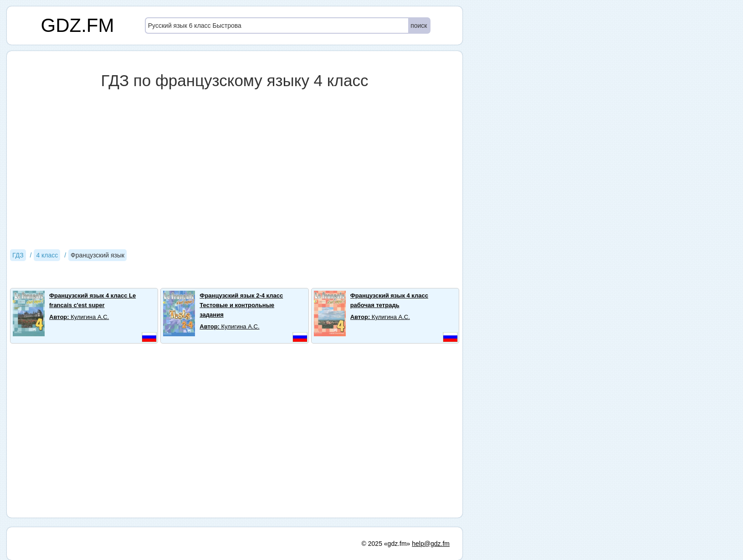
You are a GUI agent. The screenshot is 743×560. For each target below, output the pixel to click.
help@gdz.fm (431, 544)
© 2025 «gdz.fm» (386, 544)
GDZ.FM (78, 25)
